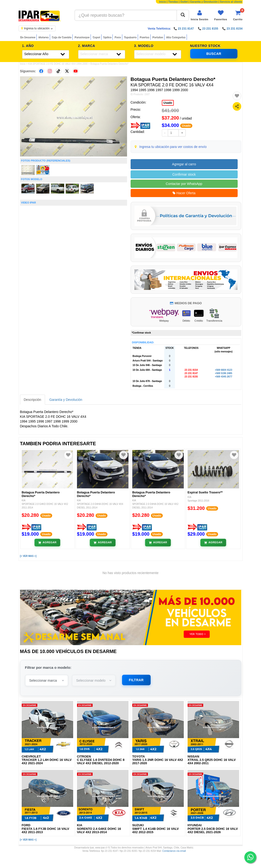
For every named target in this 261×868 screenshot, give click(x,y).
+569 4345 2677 (223, 377)
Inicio (163, 2)
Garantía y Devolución (204, 2)
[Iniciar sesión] (200, 15)
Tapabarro (130, 37)
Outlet (184, 2)
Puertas (144, 37)
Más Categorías (176, 37)
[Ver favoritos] (221, 15)
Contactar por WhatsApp (184, 184)
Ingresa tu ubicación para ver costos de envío (173, 147)
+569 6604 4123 (223, 370)
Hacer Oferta (184, 193)
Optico (107, 37)
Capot (96, 37)
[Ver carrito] (238, 15)
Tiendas (173, 2)
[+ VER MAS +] (28, 556)
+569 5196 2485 (223, 373)
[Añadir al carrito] (47, 543)
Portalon (157, 37)
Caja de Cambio (61, 37)
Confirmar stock (184, 174)
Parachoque (82, 37)
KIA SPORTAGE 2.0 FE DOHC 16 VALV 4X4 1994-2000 (58, 64)
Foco (117, 37)
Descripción (33, 400)
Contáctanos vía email (174, 851)
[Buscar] (183, 15)
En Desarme (28, 37)
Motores (43, 37)
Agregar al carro (184, 164)
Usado (168, 103)
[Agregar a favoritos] (237, 96)
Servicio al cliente (231, 2)
